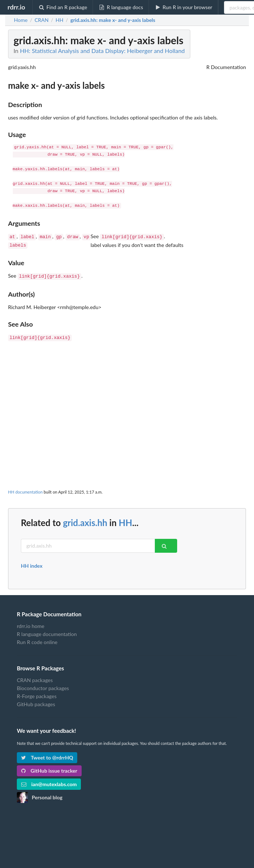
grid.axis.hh (85, 520)
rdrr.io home (31, 623)
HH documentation (25, 489)
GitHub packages (36, 701)
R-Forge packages (37, 693)
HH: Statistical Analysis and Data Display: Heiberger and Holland (102, 51)
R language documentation (47, 631)
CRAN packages (35, 677)
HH (125, 520)
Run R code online (37, 639)
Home (21, 20)
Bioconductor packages (43, 685)
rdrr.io (16, 7)
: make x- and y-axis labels (113, 20)
